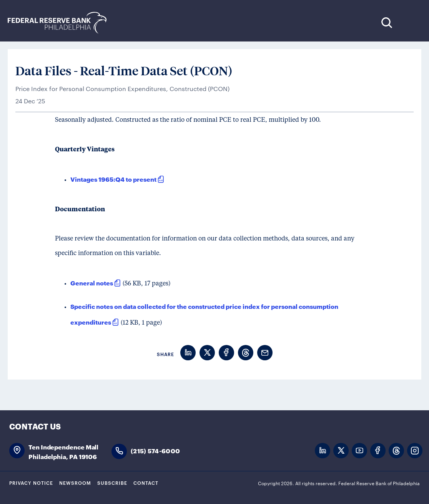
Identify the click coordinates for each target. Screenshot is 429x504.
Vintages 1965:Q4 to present (113, 179)
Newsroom (75, 482)
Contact (146, 482)
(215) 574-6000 (155, 450)
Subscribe (112, 482)
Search (387, 22)
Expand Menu (410, 22)
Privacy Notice (31, 482)
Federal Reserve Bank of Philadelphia (61, 23)
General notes (92, 283)
